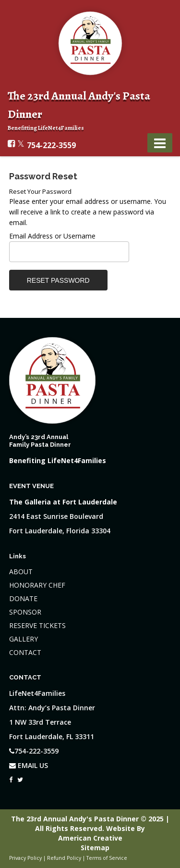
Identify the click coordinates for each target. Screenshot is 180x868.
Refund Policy (64, 858)
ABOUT (21, 572)
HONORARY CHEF (37, 585)
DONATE (23, 598)
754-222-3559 (51, 145)
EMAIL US (29, 765)
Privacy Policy (25, 858)
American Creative (90, 838)
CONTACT (25, 652)
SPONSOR (25, 612)
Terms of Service (107, 858)
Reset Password (58, 280)
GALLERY (24, 639)
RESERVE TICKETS (37, 625)
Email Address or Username (52, 236)
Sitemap (95, 848)
